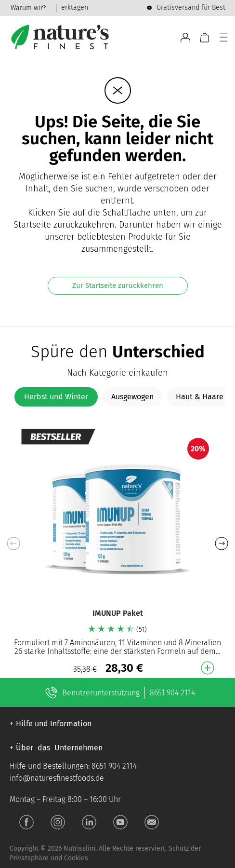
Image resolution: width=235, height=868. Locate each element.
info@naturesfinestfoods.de (57, 778)
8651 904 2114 (172, 693)
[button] (221, 543)
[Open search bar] (169, 38)
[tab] (56, 397)
